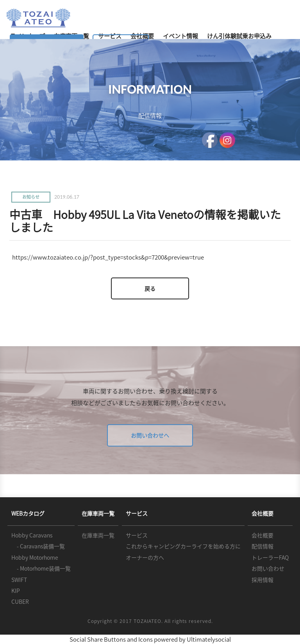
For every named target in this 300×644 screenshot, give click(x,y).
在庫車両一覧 (98, 535)
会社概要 (262, 535)
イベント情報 (180, 36)
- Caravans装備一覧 (38, 546)
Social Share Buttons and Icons (111, 639)
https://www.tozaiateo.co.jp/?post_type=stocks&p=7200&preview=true (108, 257)
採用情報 (262, 580)
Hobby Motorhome (35, 557)
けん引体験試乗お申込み (239, 36)
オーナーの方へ (145, 557)
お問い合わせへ (150, 435)
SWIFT (19, 580)
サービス (137, 535)
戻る (150, 288)
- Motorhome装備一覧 (41, 568)
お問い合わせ (268, 568)
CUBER (20, 601)
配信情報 (262, 546)
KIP (16, 591)
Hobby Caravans (32, 535)
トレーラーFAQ (270, 557)
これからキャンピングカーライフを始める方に (183, 546)
